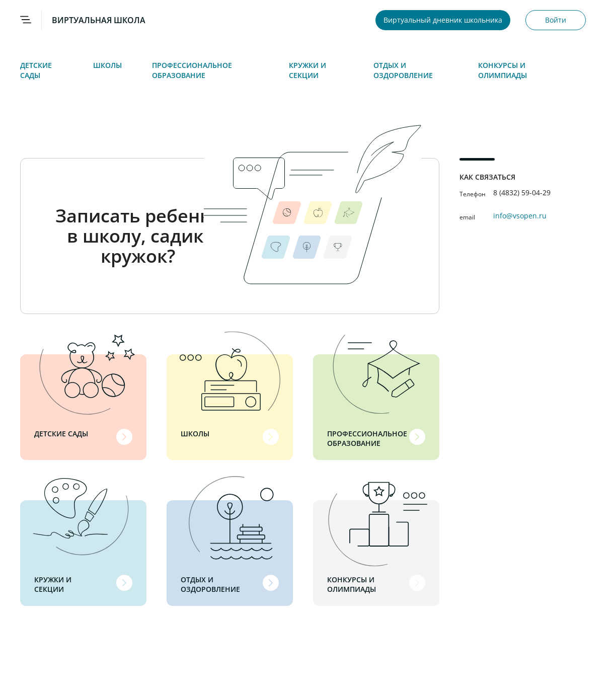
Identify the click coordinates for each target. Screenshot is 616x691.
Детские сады (36, 70)
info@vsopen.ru (520, 216)
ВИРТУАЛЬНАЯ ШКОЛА (99, 20)
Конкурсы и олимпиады (503, 70)
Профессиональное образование (192, 70)
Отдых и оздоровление (403, 70)
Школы (107, 65)
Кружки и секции (307, 70)
